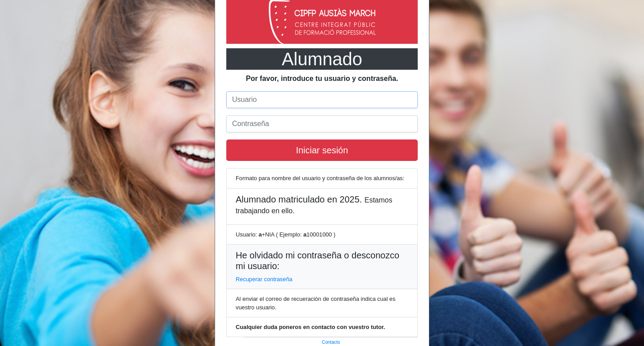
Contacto (331, 342)
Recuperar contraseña (264, 279)
